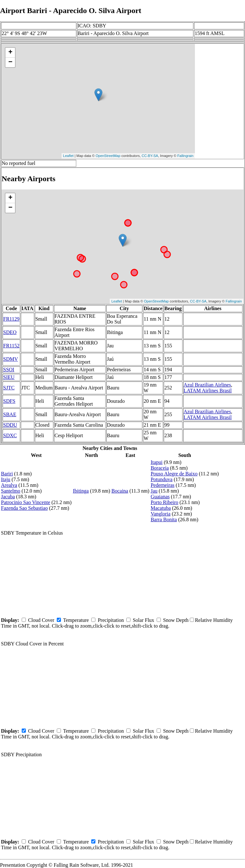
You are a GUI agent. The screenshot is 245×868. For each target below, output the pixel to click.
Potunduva (161, 479)
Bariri (7, 474)
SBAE (10, 414)
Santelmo (11, 491)
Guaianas (160, 497)
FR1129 (11, 319)
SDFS (9, 401)
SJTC (9, 388)
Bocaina (120, 491)
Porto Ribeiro (164, 502)
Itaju (6, 479)
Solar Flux (143, 620)
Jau (154, 491)
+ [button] (10, 53)
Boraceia (160, 468)
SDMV (11, 359)
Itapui (156, 462)
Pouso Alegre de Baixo (174, 474)
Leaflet (68, 156)
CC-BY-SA (150, 156)
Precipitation (111, 620)
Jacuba (8, 497)
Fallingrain (186, 156)
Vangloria (160, 514)
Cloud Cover (41, 620)
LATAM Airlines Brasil (208, 391)
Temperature (76, 620)
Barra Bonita (164, 519)
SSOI (9, 370)
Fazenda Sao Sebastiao (24, 508)
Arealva (9, 485)
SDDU (10, 425)
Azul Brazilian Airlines (207, 385)
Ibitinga (81, 491)
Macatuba (161, 508)
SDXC (10, 435)
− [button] (10, 62)
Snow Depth (176, 620)
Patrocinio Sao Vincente (26, 502)
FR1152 (11, 346)
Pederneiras (163, 485)
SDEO (10, 332)
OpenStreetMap (108, 156)
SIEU (9, 377)
